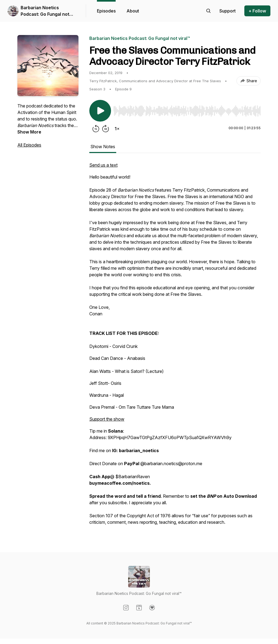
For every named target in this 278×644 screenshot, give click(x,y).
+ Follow (257, 11)
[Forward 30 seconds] (106, 129)
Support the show (107, 419)
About (133, 11)
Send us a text (103, 165)
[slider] (187, 111)
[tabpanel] (175, 346)
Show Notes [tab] (103, 147)
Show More (29, 132)
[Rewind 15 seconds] (96, 129)
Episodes (106, 11)
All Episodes (29, 145)
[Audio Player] (187, 109)
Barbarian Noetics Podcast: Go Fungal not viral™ (45, 11)
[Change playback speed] (117, 129)
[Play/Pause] (100, 111)
